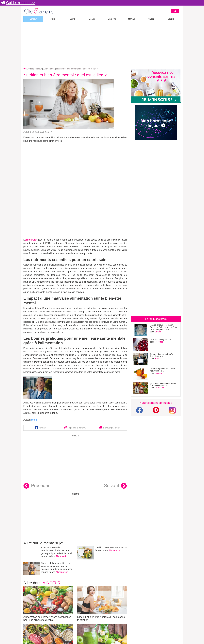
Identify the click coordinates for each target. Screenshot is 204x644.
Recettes (159, 342)
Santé (73, 19)
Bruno (34, 420)
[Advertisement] (102, 45)
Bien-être (112, 19)
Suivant (115, 486)
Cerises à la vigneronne (161, 340)
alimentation (31, 240)
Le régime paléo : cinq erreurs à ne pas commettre (163, 384)
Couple (171, 19)
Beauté (92, 19)
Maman (132, 19)
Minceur (33, 19)
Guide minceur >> (20, 3)
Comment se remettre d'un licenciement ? (162, 355)
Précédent (38, 486)
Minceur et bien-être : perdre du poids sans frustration (102, 604)
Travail (158, 359)
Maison (151, 19)
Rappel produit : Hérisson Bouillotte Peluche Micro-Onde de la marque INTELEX (164, 327)
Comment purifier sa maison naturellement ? (163, 370)
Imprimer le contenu (77, 428)
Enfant (158, 332)
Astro (53, 19)
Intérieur (159, 373)
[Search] (175, 11)
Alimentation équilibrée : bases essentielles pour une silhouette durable (48, 604)
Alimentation (62, 556)
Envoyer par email (111, 428)
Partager (42, 428)
